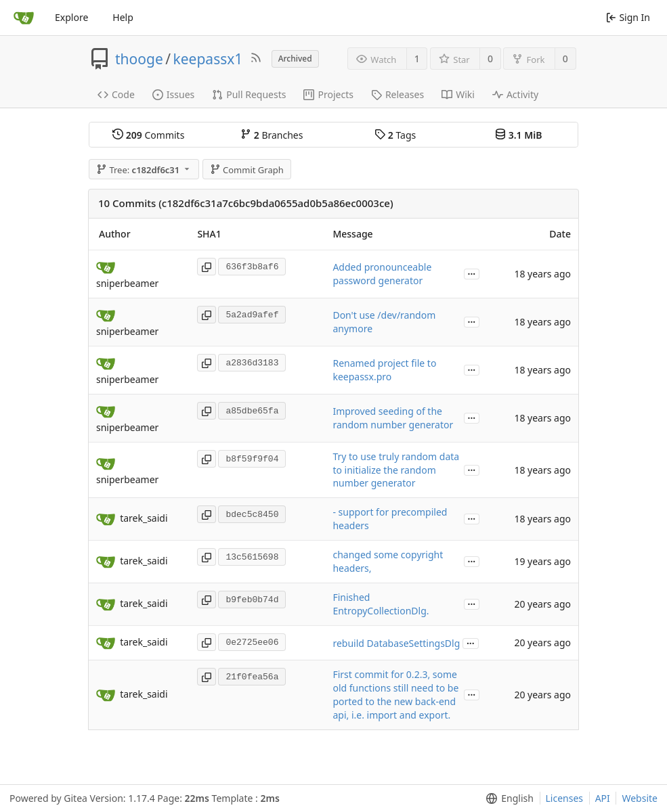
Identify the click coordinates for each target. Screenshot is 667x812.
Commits (148, 135)
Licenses (565, 798)
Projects (328, 94)
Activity (515, 94)
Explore (71, 17)
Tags (395, 135)
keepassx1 (208, 59)
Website (640, 798)
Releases (397, 94)
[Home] (24, 18)
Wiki (458, 94)
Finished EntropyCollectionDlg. (381, 604)
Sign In (628, 17)
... (472, 273)
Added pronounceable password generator (382, 274)
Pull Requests (249, 94)
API (603, 798)
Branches (272, 135)
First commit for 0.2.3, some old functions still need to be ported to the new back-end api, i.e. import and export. (395, 695)
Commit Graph (247, 170)
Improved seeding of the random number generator (393, 418)
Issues (173, 94)
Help (123, 17)
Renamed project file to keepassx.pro (384, 370)
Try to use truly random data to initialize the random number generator (396, 470)
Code (116, 94)
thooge (139, 59)
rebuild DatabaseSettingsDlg (396, 643)
